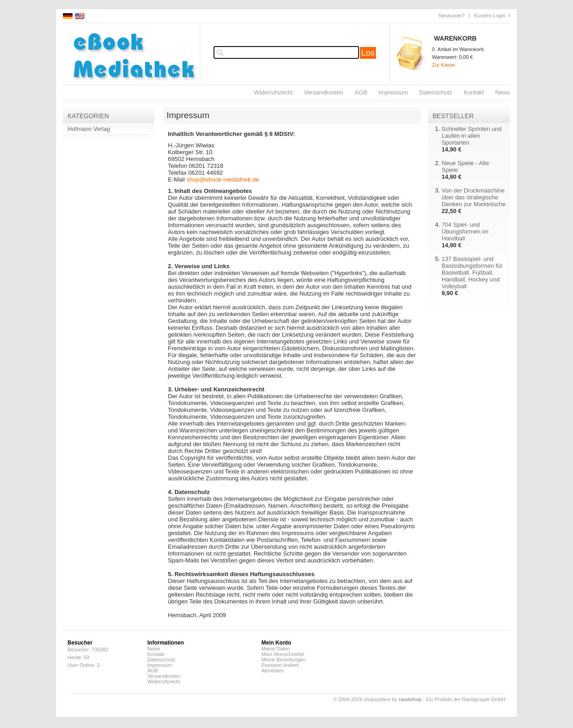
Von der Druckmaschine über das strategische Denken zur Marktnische (474, 197)
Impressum (393, 92)
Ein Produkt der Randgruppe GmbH (466, 699)
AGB (361, 92)
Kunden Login (490, 16)
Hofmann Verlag (89, 129)
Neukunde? (452, 16)
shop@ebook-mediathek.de (222, 179)
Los (368, 53)
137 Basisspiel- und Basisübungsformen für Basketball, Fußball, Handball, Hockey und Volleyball (472, 273)
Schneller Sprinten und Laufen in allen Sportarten (472, 136)
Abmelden (273, 671)
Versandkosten (323, 92)
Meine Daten (276, 649)
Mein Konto (276, 643)
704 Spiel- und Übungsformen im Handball (465, 231)
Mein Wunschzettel (283, 654)
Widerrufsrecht (273, 92)
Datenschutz (436, 92)
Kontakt (474, 92)
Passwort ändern (280, 665)
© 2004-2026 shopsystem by (378, 699)
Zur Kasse (443, 65)
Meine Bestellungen (284, 660)
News (503, 92)
